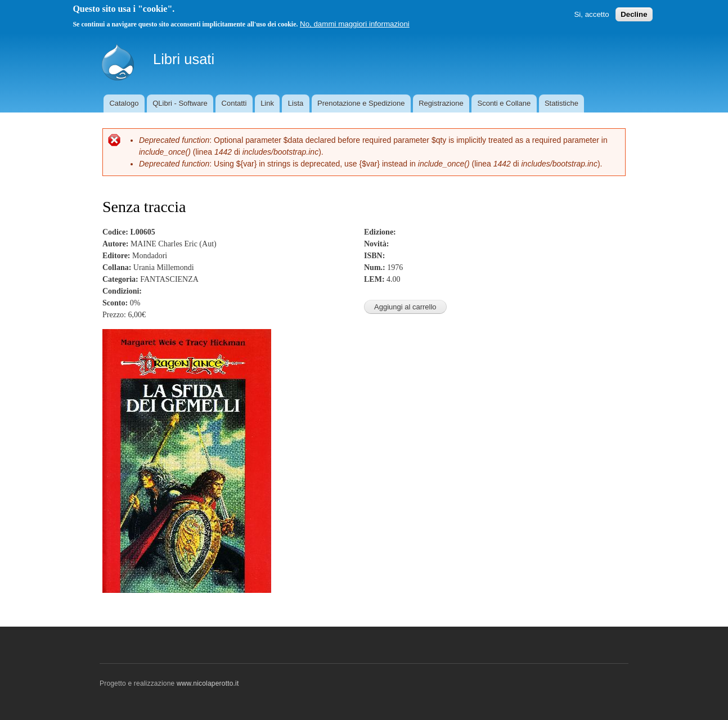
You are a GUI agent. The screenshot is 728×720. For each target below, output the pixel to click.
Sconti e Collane (504, 103)
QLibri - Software (180, 103)
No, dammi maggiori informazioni (355, 24)
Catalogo (124, 103)
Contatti (234, 103)
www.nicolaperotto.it (208, 683)
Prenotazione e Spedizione (361, 103)
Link (267, 103)
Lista (296, 103)
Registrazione (441, 103)
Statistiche (561, 103)
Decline (634, 14)
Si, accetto (591, 14)
